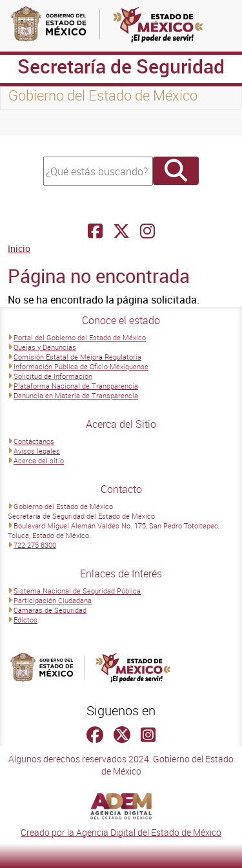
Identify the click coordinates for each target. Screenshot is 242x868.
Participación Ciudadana (53, 600)
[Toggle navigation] (26, 122)
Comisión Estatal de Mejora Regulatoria (77, 357)
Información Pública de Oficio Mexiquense (81, 366)
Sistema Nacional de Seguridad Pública (77, 591)
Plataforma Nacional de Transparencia (76, 386)
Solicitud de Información (53, 376)
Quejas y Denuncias (45, 347)
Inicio (19, 248)
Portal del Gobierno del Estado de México (80, 337)
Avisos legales (37, 451)
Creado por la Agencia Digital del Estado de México (121, 832)
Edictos (25, 620)
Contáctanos (34, 441)
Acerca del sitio (39, 460)
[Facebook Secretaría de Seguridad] (95, 231)
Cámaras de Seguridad (50, 610)
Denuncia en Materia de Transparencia (76, 395)
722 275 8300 (35, 545)
